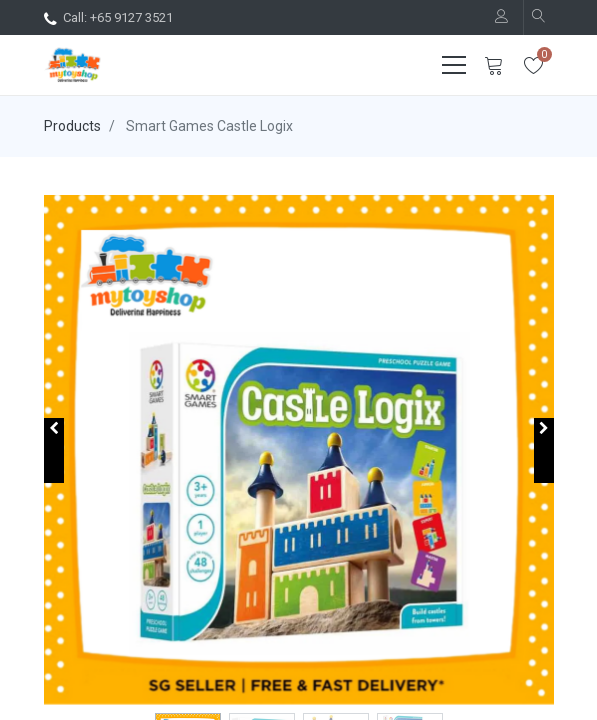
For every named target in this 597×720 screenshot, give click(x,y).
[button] (54, 450)
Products (72, 126)
